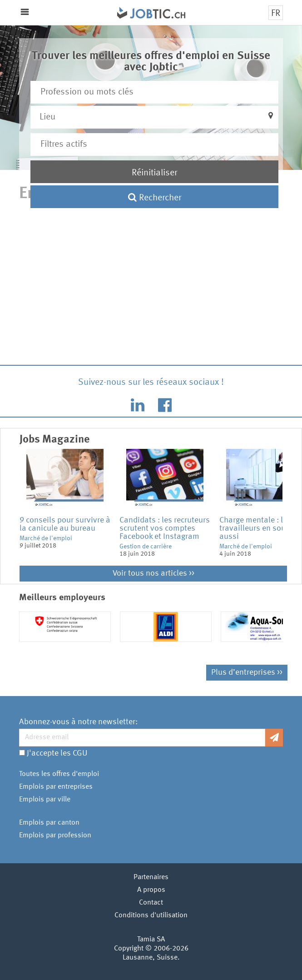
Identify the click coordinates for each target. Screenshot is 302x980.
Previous (13, 507)
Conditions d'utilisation (151, 915)
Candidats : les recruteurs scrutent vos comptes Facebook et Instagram (165, 528)
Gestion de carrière (146, 547)
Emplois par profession (55, 836)
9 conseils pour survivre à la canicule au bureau (65, 524)
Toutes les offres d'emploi (59, 774)
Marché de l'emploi (46, 538)
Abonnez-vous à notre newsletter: (78, 722)
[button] (155, 117)
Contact (151, 903)
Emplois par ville (45, 800)
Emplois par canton (49, 823)
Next (289, 507)
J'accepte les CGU (57, 753)
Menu (25, 12)
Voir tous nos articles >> (153, 573)
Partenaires (151, 877)
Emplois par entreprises (56, 787)
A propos (151, 890)
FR (276, 14)
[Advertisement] (151, 286)
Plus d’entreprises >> (247, 672)
